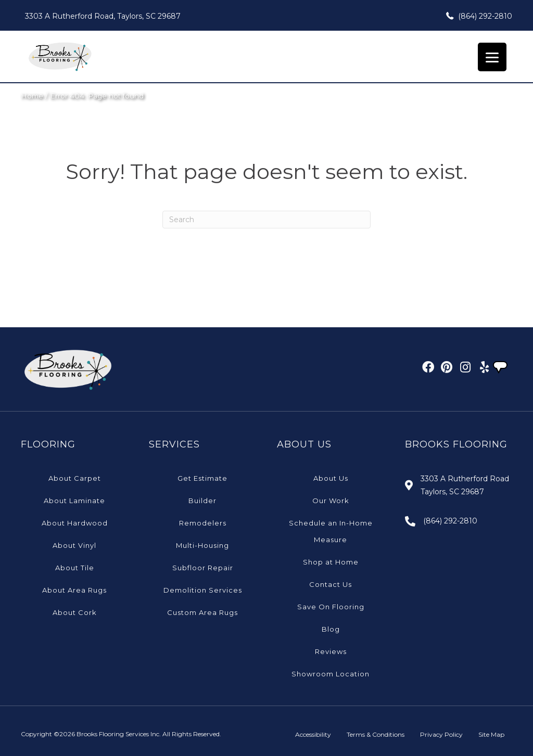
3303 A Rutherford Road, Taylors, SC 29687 (103, 16)
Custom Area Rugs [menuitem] (202, 612)
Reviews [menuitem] (331, 651)
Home (32, 96)
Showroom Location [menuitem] (331, 674)
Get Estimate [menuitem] (202, 478)
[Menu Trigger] (492, 57)
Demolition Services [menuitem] (203, 590)
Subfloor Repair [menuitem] (203, 568)
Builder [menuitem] (202, 501)
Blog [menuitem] (331, 629)
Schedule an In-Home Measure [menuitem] (331, 531)
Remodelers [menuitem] (203, 523)
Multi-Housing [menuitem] (202, 545)
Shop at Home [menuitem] (331, 562)
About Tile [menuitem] (75, 568)
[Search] (266, 220)
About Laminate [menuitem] (74, 501)
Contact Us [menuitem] (331, 584)
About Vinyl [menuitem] (74, 545)
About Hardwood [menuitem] (75, 523)
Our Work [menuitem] (331, 501)
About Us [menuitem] (331, 478)
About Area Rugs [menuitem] (74, 590)
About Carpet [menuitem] (75, 478)
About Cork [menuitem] (75, 612)
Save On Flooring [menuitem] (331, 607)
